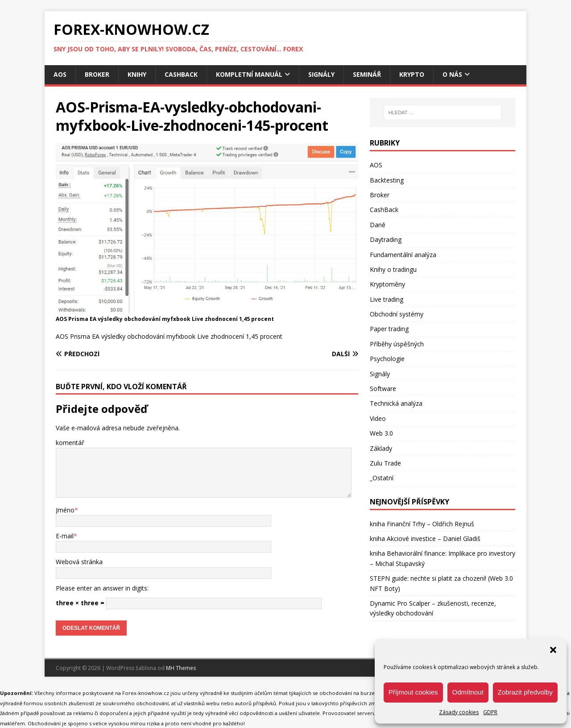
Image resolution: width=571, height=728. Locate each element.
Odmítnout (468, 692)
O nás (452, 74)
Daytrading (386, 239)
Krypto (412, 74)
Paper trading (389, 329)
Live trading (387, 299)
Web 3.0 (381, 433)
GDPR (490, 712)
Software (383, 389)
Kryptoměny (387, 284)
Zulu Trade (385, 463)
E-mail (65, 536)
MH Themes (181, 668)
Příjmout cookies (413, 692)
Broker (97, 74)
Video (378, 418)
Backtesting (387, 180)
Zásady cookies (459, 712)
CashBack (181, 74)
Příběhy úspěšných (397, 344)
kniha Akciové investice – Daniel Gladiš (425, 539)
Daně (378, 225)
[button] (553, 650)
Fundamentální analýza (403, 255)
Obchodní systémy (397, 314)
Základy (381, 448)
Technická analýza (396, 403)
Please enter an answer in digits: (102, 588)
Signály (321, 74)
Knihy (137, 74)
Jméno (65, 510)
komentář (70, 443)
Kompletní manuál (249, 74)
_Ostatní (382, 478)
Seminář (367, 74)
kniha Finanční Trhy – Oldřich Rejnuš (422, 524)
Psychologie (387, 359)
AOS (60, 74)
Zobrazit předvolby (525, 692)
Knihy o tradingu (393, 269)
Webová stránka (79, 562)
